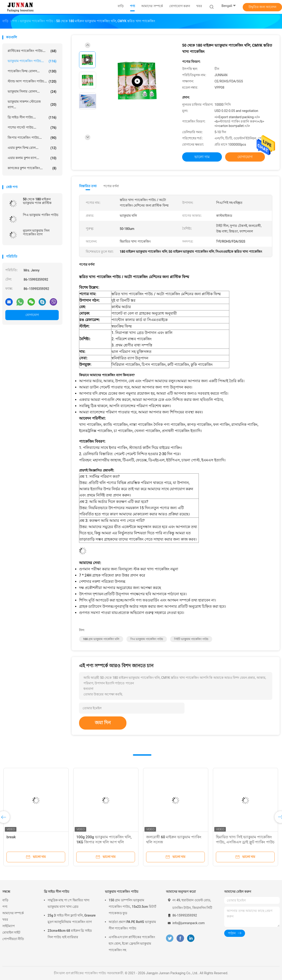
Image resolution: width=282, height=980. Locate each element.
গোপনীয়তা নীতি (13, 939)
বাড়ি (5, 900)
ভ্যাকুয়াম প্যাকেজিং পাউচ (122, 892)
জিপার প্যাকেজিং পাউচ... (32, 138)
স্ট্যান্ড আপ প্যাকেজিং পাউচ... (32, 81)
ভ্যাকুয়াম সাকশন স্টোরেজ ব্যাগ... (32, 104)
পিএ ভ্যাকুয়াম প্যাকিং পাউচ (41, 215)
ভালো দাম (202, 157)
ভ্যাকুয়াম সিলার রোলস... (32, 92)
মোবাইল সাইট (11, 932)
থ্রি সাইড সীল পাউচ (57, 892)
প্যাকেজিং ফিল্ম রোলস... (32, 71)
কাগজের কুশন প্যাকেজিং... (32, 168)
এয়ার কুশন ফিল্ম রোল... (32, 148)
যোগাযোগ (32, 315)
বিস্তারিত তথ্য (88, 186)
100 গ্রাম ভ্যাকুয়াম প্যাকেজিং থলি (101, 639)
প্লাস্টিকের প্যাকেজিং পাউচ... (32, 51)
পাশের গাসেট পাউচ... (32, 128)
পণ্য (5, 907)
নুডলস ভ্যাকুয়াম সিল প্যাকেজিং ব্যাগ (36, 232)
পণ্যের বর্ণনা (111, 186)
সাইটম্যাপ (9, 926)
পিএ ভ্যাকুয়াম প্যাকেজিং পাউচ (147, 639)
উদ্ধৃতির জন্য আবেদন (262, 7)
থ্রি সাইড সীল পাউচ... (32, 117)
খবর (5, 920)
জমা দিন (103, 723)
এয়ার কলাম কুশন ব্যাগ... (32, 158)
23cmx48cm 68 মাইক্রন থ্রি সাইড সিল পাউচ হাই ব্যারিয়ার (70, 934)
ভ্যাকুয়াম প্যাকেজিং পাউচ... (32, 61)
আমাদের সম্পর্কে (13, 913)
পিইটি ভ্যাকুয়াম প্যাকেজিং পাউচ (191, 639)
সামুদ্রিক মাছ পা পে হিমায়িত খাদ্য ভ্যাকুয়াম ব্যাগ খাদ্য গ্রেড (69, 903)
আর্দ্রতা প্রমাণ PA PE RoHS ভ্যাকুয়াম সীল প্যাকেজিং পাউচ (132, 925)
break (11, 837)
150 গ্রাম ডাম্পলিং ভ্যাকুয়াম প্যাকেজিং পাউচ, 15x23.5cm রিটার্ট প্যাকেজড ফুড (132, 907)
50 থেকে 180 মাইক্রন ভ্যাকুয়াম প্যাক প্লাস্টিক (37, 201)
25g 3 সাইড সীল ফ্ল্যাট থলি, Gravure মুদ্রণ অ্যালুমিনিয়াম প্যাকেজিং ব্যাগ (72, 919)
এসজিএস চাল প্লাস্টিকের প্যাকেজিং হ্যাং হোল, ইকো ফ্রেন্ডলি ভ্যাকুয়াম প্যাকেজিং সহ (132, 944)
